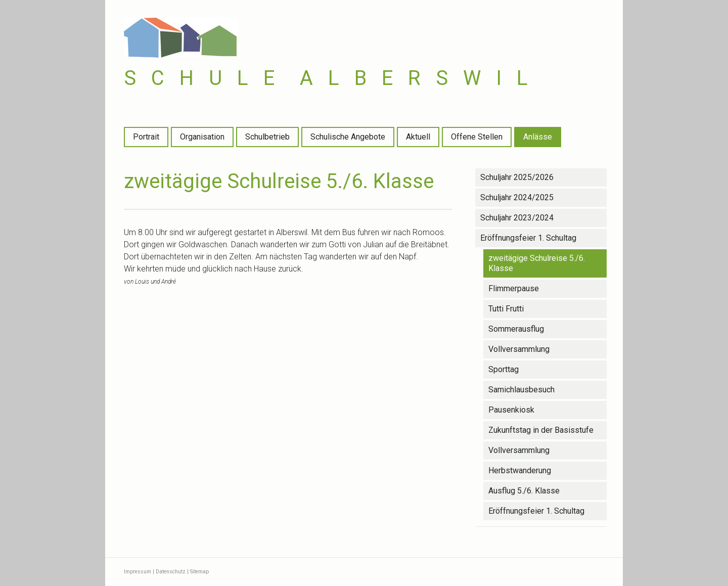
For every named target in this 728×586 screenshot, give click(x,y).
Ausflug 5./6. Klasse (524, 491)
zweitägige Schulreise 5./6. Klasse (537, 263)
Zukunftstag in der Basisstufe (541, 430)
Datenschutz (171, 572)
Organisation (202, 137)
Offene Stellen (477, 137)
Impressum (138, 572)
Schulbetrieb (267, 137)
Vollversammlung (519, 349)
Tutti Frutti (506, 309)
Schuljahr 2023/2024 (517, 218)
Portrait (146, 137)
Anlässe (538, 137)
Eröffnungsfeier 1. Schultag (528, 238)
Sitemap (199, 572)
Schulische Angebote (348, 137)
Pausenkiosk (511, 410)
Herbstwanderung (520, 470)
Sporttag (504, 369)
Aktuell (418, 137)
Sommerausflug (516, 329)
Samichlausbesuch (521, 390)
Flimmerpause (514, 288)
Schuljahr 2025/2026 (517, 177)
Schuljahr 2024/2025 (517, 197)
